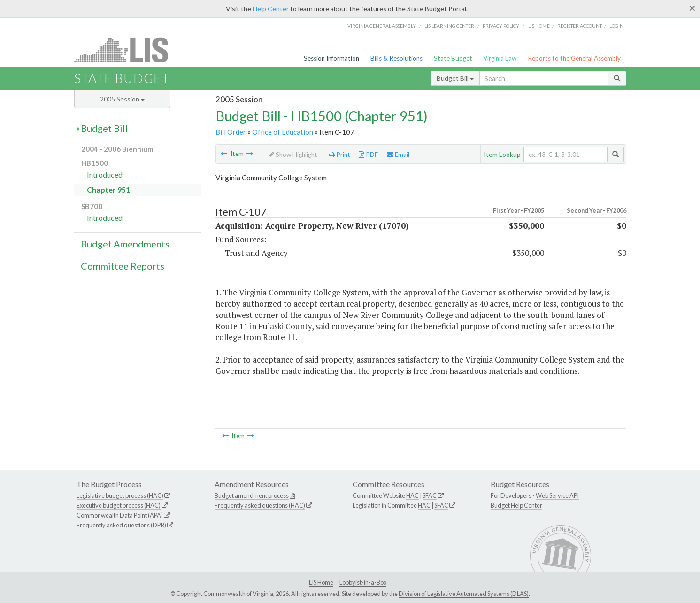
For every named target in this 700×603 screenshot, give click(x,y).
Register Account (580, 26)
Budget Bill (455, 78)
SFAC (430, 495)
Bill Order (231, 132)
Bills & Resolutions (396, 58)
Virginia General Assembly (382, 26)
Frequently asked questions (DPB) (121, 525)
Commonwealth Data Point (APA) (120, 515)
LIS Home (321, 582)
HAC (412, 495)
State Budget (453, 58)
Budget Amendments (125, 244)
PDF (368, 155)
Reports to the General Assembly (574, 58)
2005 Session (122, 99)
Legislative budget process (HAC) (120, 495)
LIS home (539, 26)
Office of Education (283, 132)
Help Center (271, 9)
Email (398, 155)
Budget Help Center (516, 505)
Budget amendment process (252, 495)
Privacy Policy (501, 26)
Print (339, 155)
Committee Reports (123, 266)
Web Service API (557, 495)
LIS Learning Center (449, 26)
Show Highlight (293, 155)
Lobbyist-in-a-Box (363, 582)
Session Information (331, 58)
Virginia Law (500, 58)
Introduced (105, 174)
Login (616, 26)
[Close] (692, 8)
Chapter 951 (108, 189)
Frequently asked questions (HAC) (260, 505)
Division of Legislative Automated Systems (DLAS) (464, 594)
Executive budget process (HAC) (119, 505)
